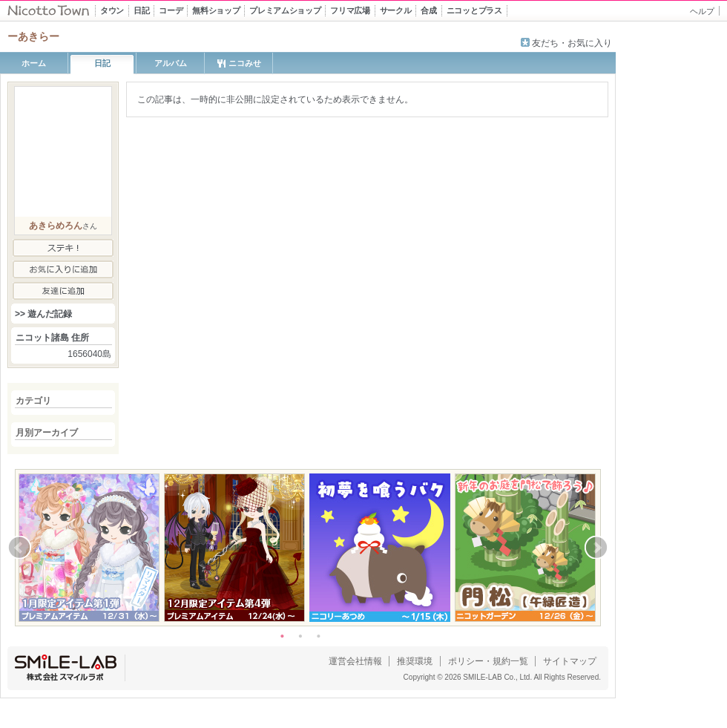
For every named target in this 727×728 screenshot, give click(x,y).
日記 (102, 63)
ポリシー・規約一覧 (488, 661)
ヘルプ (702, 11)
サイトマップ (570, 661)
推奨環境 (415, 661)
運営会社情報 (355, 661)
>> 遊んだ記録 (43, 314)
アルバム (171, 63)
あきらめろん (56, 226)
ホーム (34, 63)
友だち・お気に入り (572, 43)
